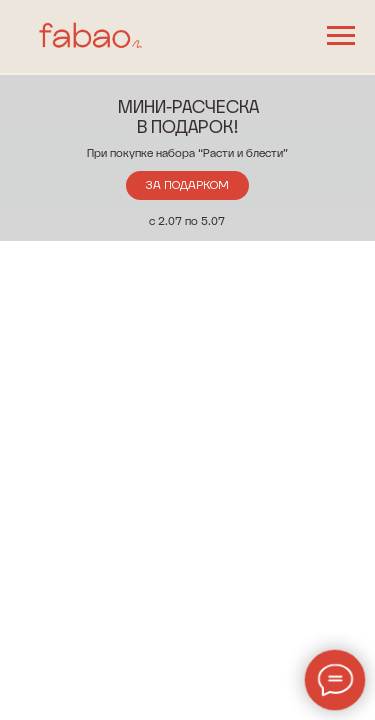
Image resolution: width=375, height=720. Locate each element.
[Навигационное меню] (341, 36)
